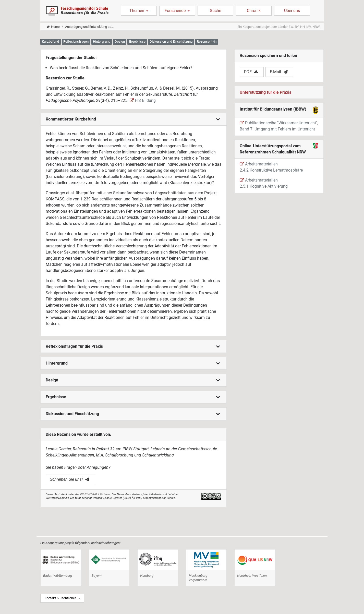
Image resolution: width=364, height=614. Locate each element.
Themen (137, 11)
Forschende (176, 11)
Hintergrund (133, 363)
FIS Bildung (143, 100)
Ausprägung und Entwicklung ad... (89, 27)
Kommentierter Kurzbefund (133, 119)
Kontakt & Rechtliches (61, 598)
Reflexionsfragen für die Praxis (133, 346)
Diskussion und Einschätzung (133, 414)
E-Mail (279, 72)
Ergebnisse (133, 397)
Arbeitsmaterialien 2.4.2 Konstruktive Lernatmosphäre (271, 167)
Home (53, 27)
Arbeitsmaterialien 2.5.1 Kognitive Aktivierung (264, 183)
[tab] (134, 119)
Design (133, 380)
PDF (251, 72)
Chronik (254, 11)
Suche (215, 11)
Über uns (292, 11)
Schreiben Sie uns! (70, 479)
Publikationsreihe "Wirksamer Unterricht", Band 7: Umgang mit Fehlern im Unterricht (279, 126)
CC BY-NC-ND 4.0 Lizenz (95, 494)
